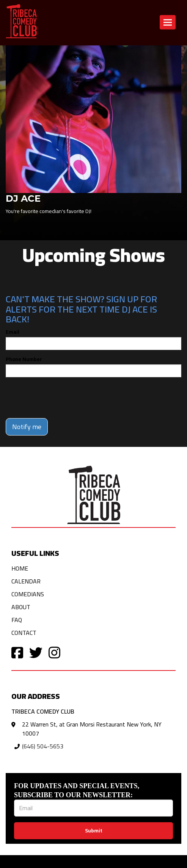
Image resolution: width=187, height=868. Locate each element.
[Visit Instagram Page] (54, 652)
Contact (24, 633)
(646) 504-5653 (43, 746)
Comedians (28, 594)
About (21, 607)
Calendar (26, 581)
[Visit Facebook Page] (17, 652)
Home (20, 568)
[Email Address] (93, 808)
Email (13, 332)
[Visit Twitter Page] (36, 652)
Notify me (27, 427)
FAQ (17, 620)
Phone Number (24, 359)
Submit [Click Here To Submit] (94, 831)
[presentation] (63, 398)
